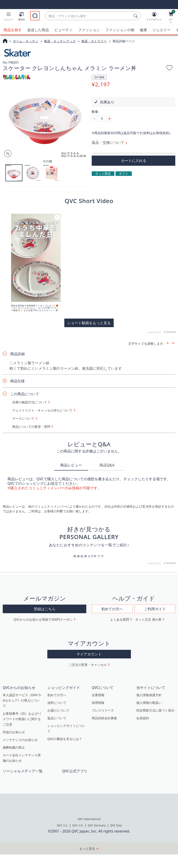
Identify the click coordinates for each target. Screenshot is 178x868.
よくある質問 (120, 619)
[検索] (136, 16)
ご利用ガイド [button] (155, 609)
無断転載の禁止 (14, 747)
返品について (57, 718)
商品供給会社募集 (104, 718)
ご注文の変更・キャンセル (88, 664)
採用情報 (98, 702)
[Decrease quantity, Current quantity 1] (94, 118)
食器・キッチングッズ (60, 41)
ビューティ (63, 30)
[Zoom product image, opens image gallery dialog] (7, 154)
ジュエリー (161, 30)
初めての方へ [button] (112, 609)
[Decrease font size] (174, 343)
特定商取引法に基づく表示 (155, 710)
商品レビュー (71, 465)
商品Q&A (107, 465)
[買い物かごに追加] (133, 160)
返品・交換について (108, 142)
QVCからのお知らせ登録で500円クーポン (43, 619)
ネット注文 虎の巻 (148, 619)
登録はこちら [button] (45, 609)
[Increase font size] (168, 343)
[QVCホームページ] (5, 41)
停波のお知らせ (14, 732)
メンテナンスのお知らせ (20, 739)
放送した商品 (38, 30)
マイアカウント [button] (89, 654)
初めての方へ (57, 695)
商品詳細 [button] (17, 354)
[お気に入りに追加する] (169, 69)
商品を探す (13, 30)
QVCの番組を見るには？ (65, 739)
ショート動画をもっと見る (89, 323)
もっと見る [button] (87, 848)
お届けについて (58, 710)
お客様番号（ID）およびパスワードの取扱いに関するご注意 (22, 719)
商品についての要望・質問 (31, 426)
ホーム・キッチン (26, 41)
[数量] (102, 118)
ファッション (89, 30)
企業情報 (98, 695)
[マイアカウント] (154, 17)
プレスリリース (103, 710)
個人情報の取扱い (149, 702)
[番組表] (22, 17)
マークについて (23, 418)
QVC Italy (116, 825)
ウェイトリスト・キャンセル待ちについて (42, 410)
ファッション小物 (120, 30)
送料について (57, 702)
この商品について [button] (25, 394)
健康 (143, 30)
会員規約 (143, 718)
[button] (8, 17)
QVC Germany (97, 825)
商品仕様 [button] (17, 381)
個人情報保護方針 (149, 695)
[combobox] (88, 16)
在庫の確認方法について (30, 402)
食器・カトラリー (94, 41)
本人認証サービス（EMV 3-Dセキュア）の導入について (22, 700)
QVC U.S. (62, 825)
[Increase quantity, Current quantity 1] (109, 118)
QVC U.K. (78, 825)
